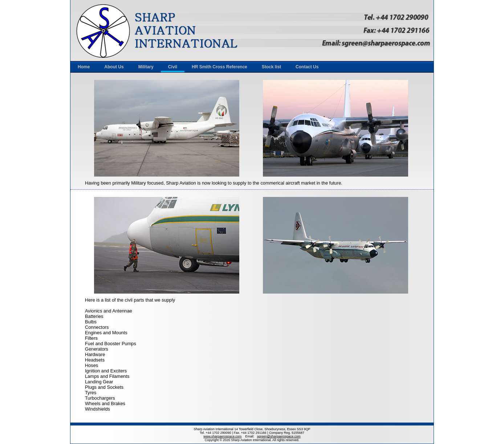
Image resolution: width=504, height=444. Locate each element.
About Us (114, 67)
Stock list (271, 67)
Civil (173, 67)
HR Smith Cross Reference (220, 67)
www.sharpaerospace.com (222, 436)
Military (146, 67)
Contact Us (307, 67)
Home (84, 67)
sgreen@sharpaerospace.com (279, 436)
